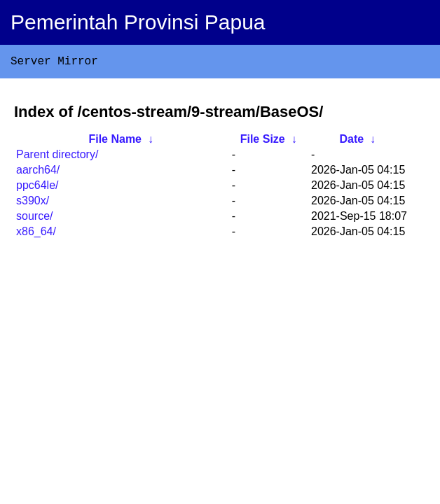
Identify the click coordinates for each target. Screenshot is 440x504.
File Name (115, 142)
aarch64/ (38, 173)
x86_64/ (36, 234)
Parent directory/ (57, 157)
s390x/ (33, 203)
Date (351, 142)
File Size (263, 142)
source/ (34, 219)
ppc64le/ (37, 188)
